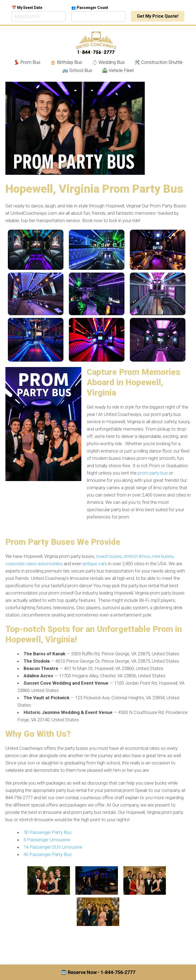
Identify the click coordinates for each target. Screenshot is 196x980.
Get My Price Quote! (158, 16)
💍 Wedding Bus (108, 62)
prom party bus (153, 473)
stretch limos (137, 556)
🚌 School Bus (77, 70)
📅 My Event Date (27, 8)
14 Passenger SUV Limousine (53, 847)
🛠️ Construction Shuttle (159, 62)
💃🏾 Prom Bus (27, 62)
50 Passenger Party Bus (48, 832)
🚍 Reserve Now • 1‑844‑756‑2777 (98, 972)
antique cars (95, 564)
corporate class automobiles (34, 564)
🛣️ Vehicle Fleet (118, 70)
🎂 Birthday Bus (66, 62)
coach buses (109, 556)
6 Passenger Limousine (47, 840)
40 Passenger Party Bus (48, 854)
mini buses (163, 556)
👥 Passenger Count (90, 8)
